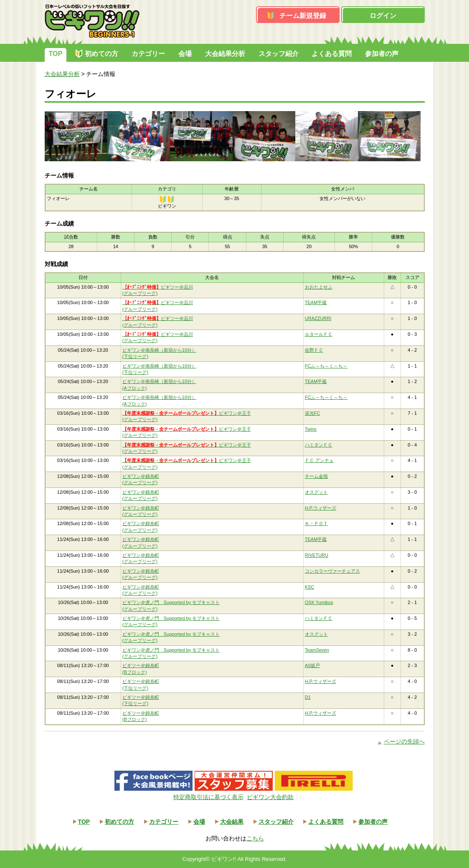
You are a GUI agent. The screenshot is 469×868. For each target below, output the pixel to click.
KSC (310, 587)
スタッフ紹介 (279, 54)
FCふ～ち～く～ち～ (326, 366)
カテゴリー (148, 54)
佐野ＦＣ (314, 350)
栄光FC (313, 413)
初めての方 (101, 54)
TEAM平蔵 (316, 302)
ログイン (383, 16)
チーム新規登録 (303, 16)
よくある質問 (332, 54)
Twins (311, 429)
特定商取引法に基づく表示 (208, 797)
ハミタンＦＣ (319, 445)
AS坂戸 (313, 665)
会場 (185, 54)
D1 (308, 697)
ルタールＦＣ (319, 334)
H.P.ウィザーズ (321, 508)
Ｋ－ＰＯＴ (316, 523)
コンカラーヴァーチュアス (332, 571)
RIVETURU (317, 555)
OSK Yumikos (319, 602)
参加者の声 (382, 54)
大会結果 (232, 822)
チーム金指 (316, 476)
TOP (56, 54)
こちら (255, 838)
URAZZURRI (318, 318)
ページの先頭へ (404, 741)
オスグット (316, 492)
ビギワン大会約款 (270, 797)
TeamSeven (317, 650)
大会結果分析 (225, 54)
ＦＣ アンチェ (319, 460)
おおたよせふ (319, 287)
